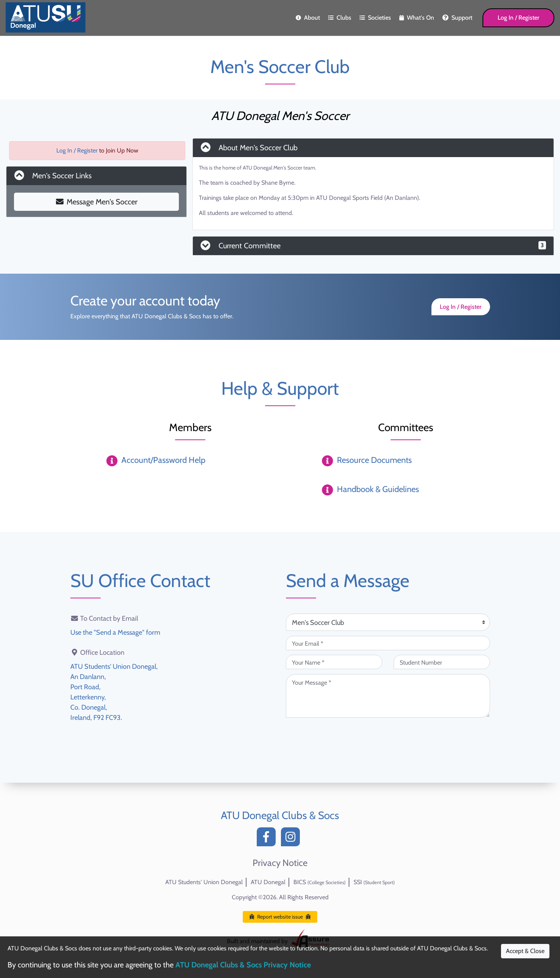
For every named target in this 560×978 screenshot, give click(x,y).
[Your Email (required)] (388, 643)
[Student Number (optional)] (442, 662)
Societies (375, 18)
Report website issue (280, 917)
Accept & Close (525, 951)
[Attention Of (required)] (388, 622)
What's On (417, 18)
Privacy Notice (280, 863)
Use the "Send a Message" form (115, 632)
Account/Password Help (163, 460)
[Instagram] (292, 839)
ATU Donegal (268, 882)
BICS (320, 882)
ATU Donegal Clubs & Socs (280, 815)
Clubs (340, 18)
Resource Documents (374, 460)
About (308, 18)
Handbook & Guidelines (378, 489)
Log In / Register (518, 18)
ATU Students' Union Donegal (204, 882)
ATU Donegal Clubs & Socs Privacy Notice (243, 965)
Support (457, 18)
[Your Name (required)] (334, 662)
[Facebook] (268, 839)
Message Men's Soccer (97, 202)
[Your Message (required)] (388, 696)
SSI (374, 882)
